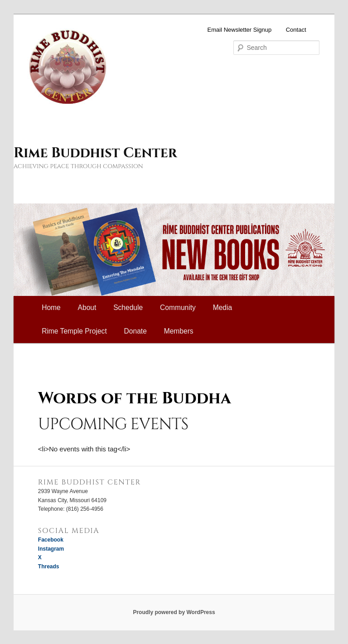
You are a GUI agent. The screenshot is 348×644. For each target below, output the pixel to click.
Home (51, 307)
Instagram (51, 549)
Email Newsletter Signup (240, 30)
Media (222, 307)
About (87, 307)
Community (178, 307)
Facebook (51, 540)
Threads (49, 567)
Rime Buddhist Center (95, 153)
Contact (296, 30)
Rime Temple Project (74, 331)
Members (179, 331)
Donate (135, 331)
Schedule (128, 307)
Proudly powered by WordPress (174, 612)
